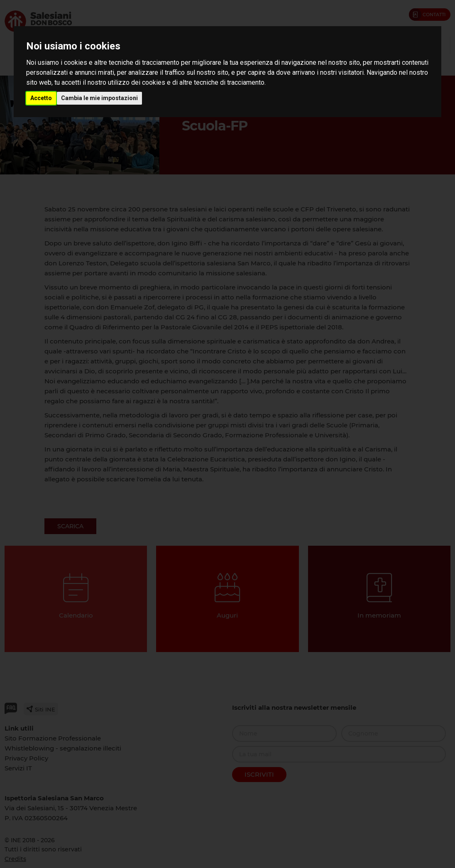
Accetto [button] (41, 98)
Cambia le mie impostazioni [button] (99, 98)
